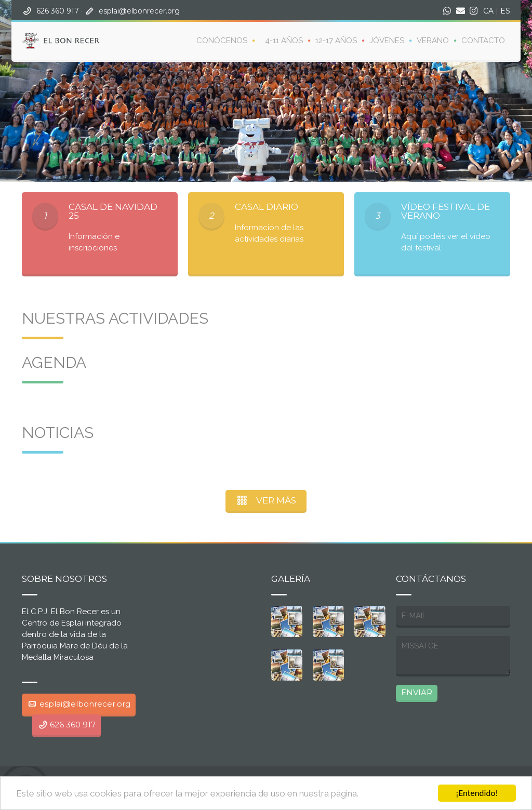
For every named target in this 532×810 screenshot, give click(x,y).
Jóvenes (387, 41)
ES (505, 11)
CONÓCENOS (222, 41)
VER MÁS (266, 500)
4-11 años (284, 41)
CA (488, 11)
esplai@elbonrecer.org (139, 11)
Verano (433, 41)
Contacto (483, 41)
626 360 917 (58, 11)
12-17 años (336, 41)
